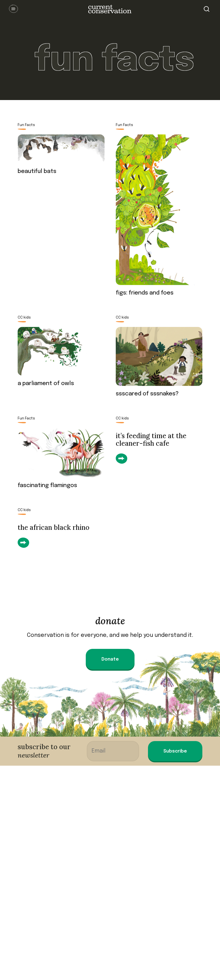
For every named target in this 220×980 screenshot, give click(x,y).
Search (207, 9)
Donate (110, 659)
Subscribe (175, 751)
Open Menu (13, 9)
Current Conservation (110, 9)
